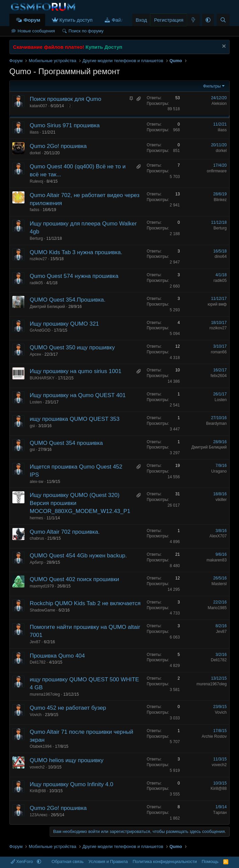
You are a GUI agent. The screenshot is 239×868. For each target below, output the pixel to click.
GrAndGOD (40, 330)
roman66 (219, 352)
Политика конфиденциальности (165, 861)
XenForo (22, 861)
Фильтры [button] (212, 86)
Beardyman (216, 423)
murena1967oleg (45, 694)
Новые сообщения (36, 31)
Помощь (210, 861)
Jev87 (35, 642)
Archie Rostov (214, 736)
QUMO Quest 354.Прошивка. (68, 300)
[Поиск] (223, 20)
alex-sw (37, 482)
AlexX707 (218, 536)
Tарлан (220, 813)
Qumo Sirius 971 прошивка (65, 125)
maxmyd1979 (42, 586)
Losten (36, 402)
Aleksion (219, 104)
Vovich (36, 715)
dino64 (221, 256)
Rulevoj (36, 181)
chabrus (37, 538)
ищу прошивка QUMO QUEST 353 (75, 419)
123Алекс (39, 815)
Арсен (35, 354)
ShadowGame (43, 610)
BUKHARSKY (42, 378)
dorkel (35, 153)
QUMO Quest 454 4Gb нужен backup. (78, 556)
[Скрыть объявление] (223, 47)
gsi (32, 426)
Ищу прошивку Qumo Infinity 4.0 (71, 784)
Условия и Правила (108, 861)
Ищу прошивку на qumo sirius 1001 (76, 371)
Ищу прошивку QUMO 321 (64, 324)
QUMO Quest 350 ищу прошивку (72, 348)
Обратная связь (68, 861)
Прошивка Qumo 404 (57, 656)
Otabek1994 (41, 746)
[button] (208, 20)
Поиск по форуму (86, 31)
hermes (36, 518)
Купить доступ (76, 20)
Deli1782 (38, 662)
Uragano (219, 471)
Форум (32, 20)
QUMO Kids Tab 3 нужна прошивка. (76, 252)
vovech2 (37, 767)
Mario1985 (217, 608)
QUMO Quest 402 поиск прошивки (74, 579)
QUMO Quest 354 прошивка (66, 443)
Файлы (120, 20)
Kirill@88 (38, 791)
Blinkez (220, 200)
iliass (34, 132)
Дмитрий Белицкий (47, 307)
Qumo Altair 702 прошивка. (65, 532)
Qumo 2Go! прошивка (58, 146)
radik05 (36, 283)
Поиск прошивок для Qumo (66, 99)
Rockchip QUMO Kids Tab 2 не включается (85, 603)
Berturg (36, 238)
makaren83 (217, 560)
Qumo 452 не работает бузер (68, 708)
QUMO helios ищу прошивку (67, 760)
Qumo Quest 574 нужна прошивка (74, 276)
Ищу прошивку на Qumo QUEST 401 (78, 395)
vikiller (221, 500)
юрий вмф (217, 304)
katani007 (38, 106)
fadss (35, 210)
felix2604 (219, 376)
